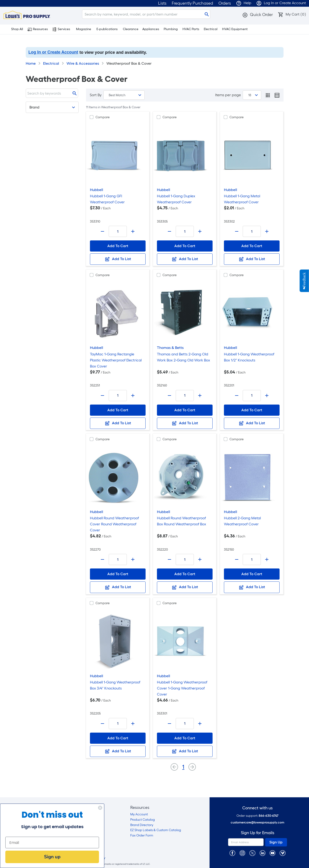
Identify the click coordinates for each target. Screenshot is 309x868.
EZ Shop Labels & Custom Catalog (156, 830)
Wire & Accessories (83, 63)
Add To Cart (118, 246)
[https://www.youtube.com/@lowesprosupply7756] (272, 853)
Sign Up (276, 842)
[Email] (49, 842)
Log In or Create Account (53, 52)
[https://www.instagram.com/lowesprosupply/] (242, 853)
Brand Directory (142, 825)
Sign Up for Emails (258, 833)
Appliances (151, 29)
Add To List (118, 259)
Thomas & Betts (170, 348)
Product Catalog (143, 820)
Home (31, 63)
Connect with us (257, 808)
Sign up (49, 857)
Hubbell (97, 190)
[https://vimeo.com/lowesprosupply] (282, 853)
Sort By (96, 95)
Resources (38, 29)
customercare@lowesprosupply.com (257, 822)
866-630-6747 (269, 816)
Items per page (228, 95)
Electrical (211, 29)
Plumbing (171, 29)
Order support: (257, 816)
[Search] (146, 14)
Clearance (131, 29)
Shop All (14, 29)
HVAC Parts (191, 29)
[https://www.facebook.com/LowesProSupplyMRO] (232, 853)
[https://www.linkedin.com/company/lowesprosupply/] (263, 853)
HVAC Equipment (235, 29)
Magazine (84, 29)
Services (61, 29)
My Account (139, 814)
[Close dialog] (97, 808)
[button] (258, 15)
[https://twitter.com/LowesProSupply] (252, 853)
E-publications (107, 29)
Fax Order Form (142, 835)
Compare (103, 117)
